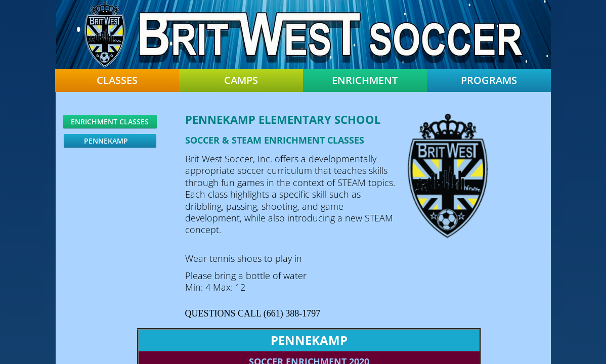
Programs (489, 80)
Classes (117, 80)
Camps (241, 80)
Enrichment (365, 80)
